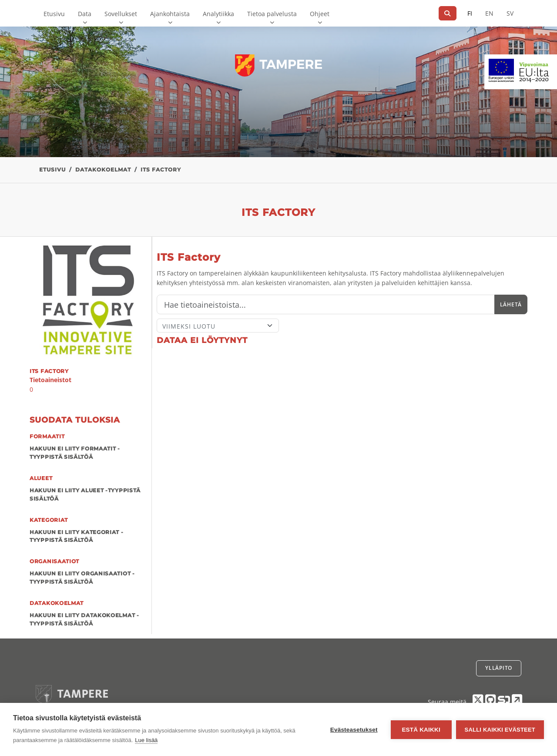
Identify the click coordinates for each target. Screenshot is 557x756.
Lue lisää (146, 740)
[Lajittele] (218, 326)
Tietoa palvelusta (272, 14)
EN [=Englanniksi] (489, 13)
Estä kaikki (421, 730)
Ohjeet (320, 14)
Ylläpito (499, 668)
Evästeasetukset (354, 730)
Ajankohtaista (170, 14)
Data (85, 14)
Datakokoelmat (103, 170)
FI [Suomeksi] (470, 13)
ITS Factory (161, 170)
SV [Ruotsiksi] (510, 13)
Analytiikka (218, 14)
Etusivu (54, 14)
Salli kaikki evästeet (500, 730)
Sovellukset (121, 14)
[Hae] (448, 13)
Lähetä (511, 304)
